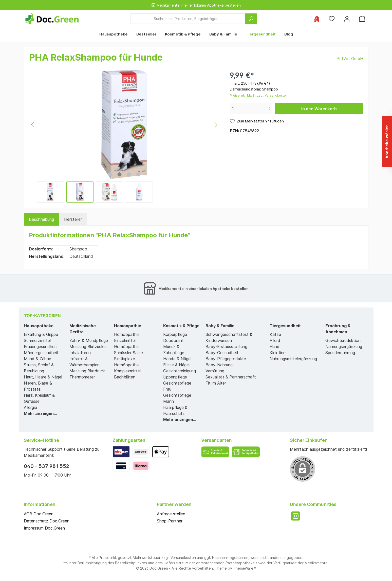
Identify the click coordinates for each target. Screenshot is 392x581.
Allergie (30, 407)
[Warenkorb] (362, 19)
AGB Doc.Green (39, 514)
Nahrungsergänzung (344, 347)
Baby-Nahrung (219, 365)
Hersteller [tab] (73, 219)
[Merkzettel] (332, 19)
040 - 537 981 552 (46, 466)
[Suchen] (251, 19)
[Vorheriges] (33, 125)
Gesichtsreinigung (180, 371)
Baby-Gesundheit (222, 353)
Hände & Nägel (177, 359)
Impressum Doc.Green (44, 528)
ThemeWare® (245, 568)
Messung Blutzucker (88, 347)
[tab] (41, 219)
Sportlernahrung (340, 353)
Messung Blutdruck (87, 371)
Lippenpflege (175, 377)
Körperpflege (175, 334)
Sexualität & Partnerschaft (231, 377)
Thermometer (82, 377)
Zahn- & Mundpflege (89, 340)
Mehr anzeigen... (40, 413)
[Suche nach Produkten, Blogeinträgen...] (188, 19)
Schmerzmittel (37, 340)
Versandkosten (183, 558)
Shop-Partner (170, 521)
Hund (275, 347)
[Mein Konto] (347, 19)
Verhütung (215, 371)
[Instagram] (296, 516)
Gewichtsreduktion (343, 340)
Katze (275, 334)
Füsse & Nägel (176, 365)
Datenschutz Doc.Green (47, 521)
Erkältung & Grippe (41, 334)
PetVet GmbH (350, 59)
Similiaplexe (125, 359)
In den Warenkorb (319, 109)
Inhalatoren (80, 353)
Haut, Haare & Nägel (43, 377)
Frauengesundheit (40, 347)
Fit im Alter (216, 383)
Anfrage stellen (171, 514)
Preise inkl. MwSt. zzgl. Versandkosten (259, 95)
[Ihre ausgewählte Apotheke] (316, 19)
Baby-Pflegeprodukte (226, 359)
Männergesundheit (41, 353)
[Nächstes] (216, 125)
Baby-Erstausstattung (226, 347)
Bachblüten (125, 377)
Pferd (275, 340)
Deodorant (173, 340)
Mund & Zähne (38, 359)
